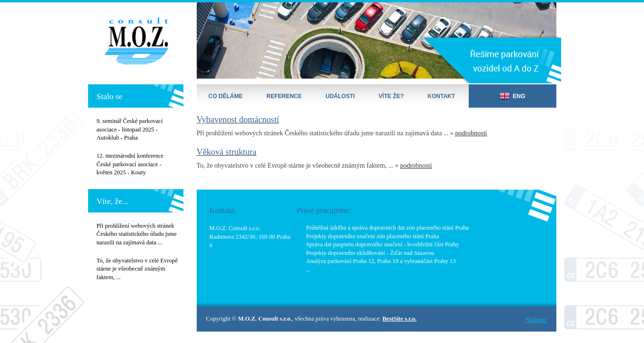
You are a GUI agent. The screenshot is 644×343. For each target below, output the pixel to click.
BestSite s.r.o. (400, 319)
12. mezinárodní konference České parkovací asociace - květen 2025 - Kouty (130, 164)
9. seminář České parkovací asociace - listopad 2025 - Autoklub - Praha (130, 129)
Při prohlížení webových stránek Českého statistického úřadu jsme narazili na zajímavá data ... (137, 234)
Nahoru (536, 320)
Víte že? (391, 96)
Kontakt (442, 96)
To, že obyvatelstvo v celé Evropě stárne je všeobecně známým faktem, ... (137, 269)
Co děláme (226, 96)
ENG (512, 96)
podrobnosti (471, 133)
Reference (284, 96)
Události (340, 96)
